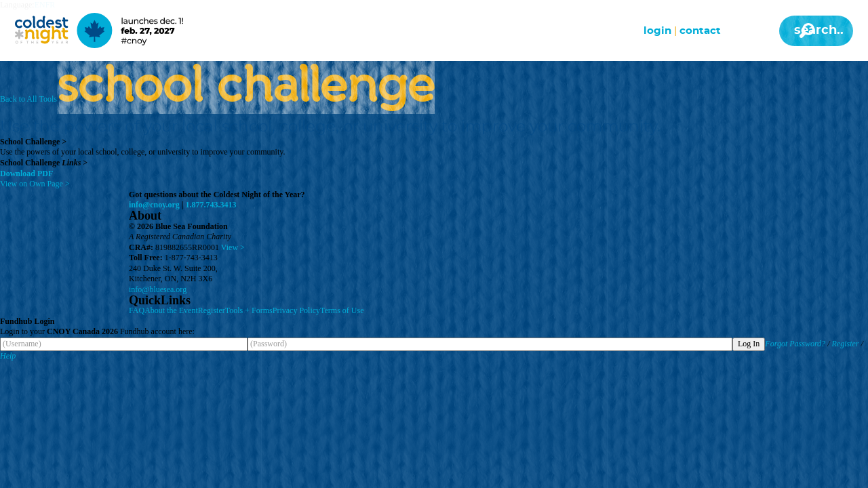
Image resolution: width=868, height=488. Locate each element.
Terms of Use (342, 310)
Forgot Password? (795, 344)
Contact (700, 31)
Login (657, 31)
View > (233, 247)
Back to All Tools (28, 99)
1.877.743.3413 (211, 205)
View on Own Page (35, 184)
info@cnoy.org (154, 205)
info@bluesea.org (158, 289)
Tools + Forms (249, 310)
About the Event (171, 310)
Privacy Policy (296, 310)
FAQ (137, 310)
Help (8, 356)
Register (212, 310)
